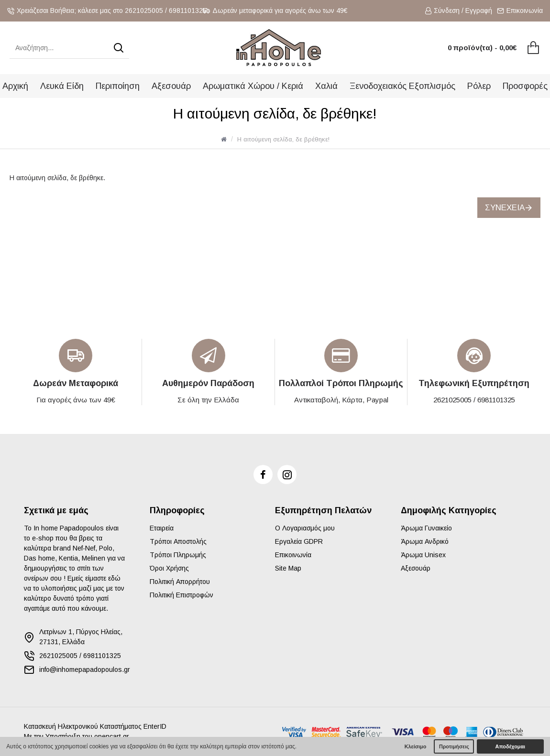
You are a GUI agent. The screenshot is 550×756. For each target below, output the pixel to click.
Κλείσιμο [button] (416, 746)
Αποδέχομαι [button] (510, 746)
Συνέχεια (505, 208)
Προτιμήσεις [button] (454, 746)
